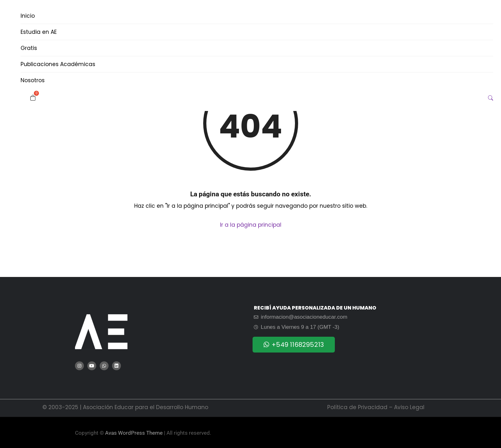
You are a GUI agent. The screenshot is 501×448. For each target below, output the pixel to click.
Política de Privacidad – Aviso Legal (376, 407)
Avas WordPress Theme (134, 433)
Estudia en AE (39, 32)
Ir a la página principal (251, 225)
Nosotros (33, 80)
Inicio (28, 16)
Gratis (29, 48)
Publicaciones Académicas (58, 64)
